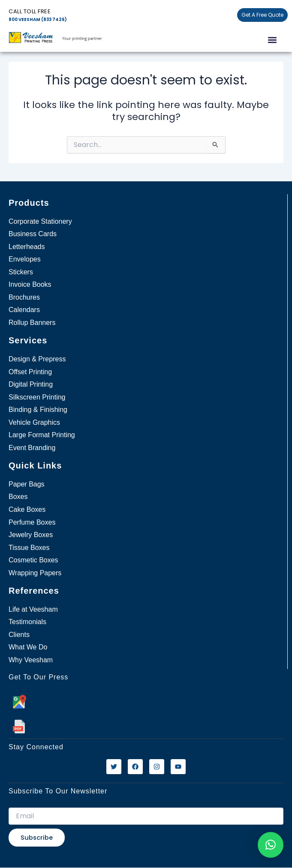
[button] (272, 40)
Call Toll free (30, 11)
